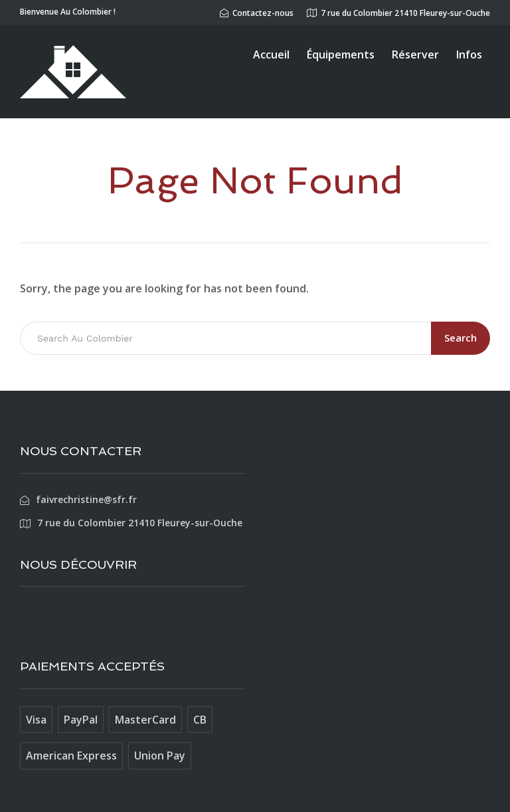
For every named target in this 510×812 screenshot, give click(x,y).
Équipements (341, 54)
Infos (469, 54)
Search (461, 338)
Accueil (271, 54)
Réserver (415, 54)
